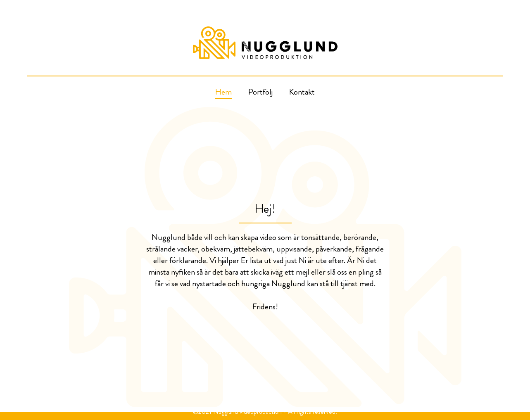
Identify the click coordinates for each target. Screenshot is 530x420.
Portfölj (260, 92)
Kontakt (302, 92)
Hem (223, 92)
